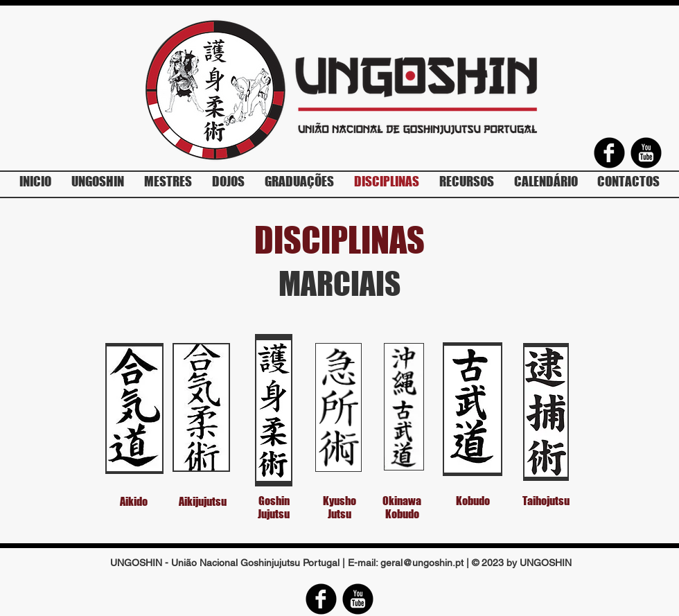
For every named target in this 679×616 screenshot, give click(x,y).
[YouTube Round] (646, 153)
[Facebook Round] (609, 153)
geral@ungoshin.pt (422, 563)
